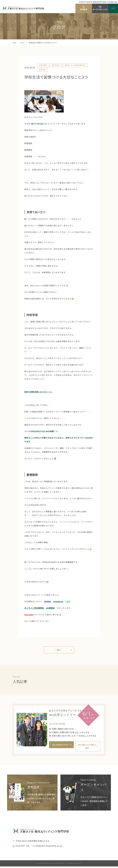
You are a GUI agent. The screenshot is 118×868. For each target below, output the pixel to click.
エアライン (56, 65)
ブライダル (43, 65)
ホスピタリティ (80, 65)
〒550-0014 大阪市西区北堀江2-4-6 (32, 842)
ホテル (67, 65)
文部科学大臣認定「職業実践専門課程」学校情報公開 (98, 2)
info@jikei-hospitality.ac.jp (48, 847)
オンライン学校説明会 (34, 608)
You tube (29, 614)
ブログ (22, 43)
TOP (14, 43)
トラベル (42, 70)
